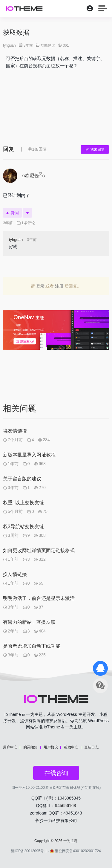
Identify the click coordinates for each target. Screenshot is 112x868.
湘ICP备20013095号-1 (29, 851)
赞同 (12, 213)
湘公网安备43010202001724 (75, 851)
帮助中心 (71, 747)
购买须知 (30, 747)
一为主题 (70, 841)
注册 (59, 286)
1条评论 (26, 223)
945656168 (65, 806)
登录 (40, 286)
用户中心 (10, 747)
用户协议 (51, 747)
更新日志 (91, 747)
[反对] (27, 213)
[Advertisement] (56, 106)
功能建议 (48, 45)
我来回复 (95, 149)
